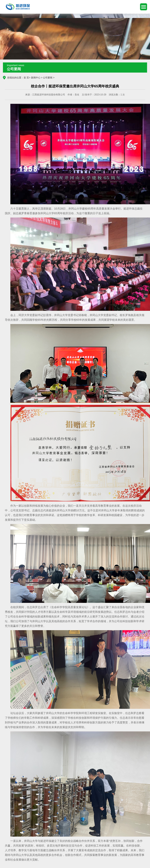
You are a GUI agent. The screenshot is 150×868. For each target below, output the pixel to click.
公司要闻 (48, 78)
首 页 (26, 78)
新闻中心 (36, 78)
